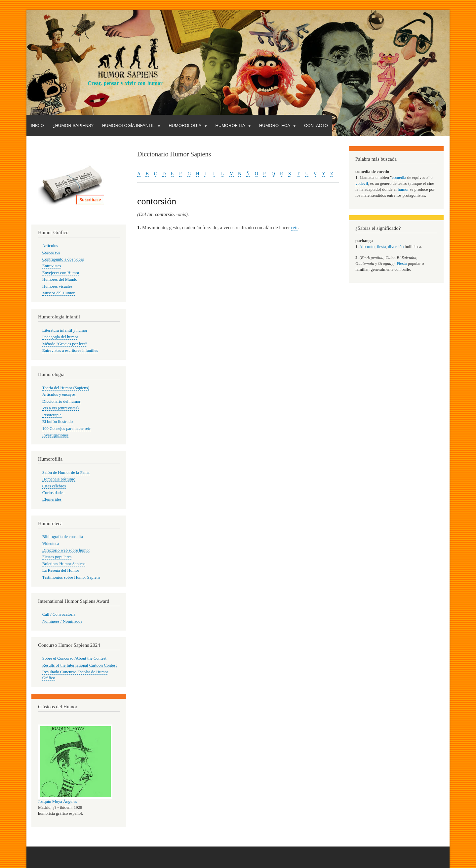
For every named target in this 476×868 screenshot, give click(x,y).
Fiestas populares (57, 557)
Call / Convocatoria (59, 614)
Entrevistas (52, 266)
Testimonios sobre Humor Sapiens (71, 577)
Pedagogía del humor (60, 337)
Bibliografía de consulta (63, 537)
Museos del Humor (59, 293)
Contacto (316, 125)
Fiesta (402, 264)
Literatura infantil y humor (65, 330)
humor (403, 189)
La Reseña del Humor (61, 570)
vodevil (362, 184)
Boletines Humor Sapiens (64, 564)
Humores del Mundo (60, 279)
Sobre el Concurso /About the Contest (74, 658)
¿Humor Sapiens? (73, 125)
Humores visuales (57, 286)
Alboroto (367, 247)
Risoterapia (52, 415)
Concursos (51, 252)
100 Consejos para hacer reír (66, 429)
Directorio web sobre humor (66, 550)
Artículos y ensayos (59, 394)
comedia (399, 178)
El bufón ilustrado (58, 422)
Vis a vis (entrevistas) (60, 408)
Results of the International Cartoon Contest (79, 665)
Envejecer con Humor (61, 273)
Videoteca (51, 544)
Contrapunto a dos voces (63, 259)
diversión (396, 247)
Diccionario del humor (61, 401)
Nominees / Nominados (62, 621)
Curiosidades (53, 493)
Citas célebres (54, 486)
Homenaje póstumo (59, 479)
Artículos (50, 246)
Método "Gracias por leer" (65, 344)
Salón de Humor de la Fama (66, 473)
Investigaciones (56, 435)
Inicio (37, 125)
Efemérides (52, 499)
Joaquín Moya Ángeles (58, 802)
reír (295, 227)
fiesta (381, 247)
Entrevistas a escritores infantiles (70, 351)
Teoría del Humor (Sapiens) (66, 388)
